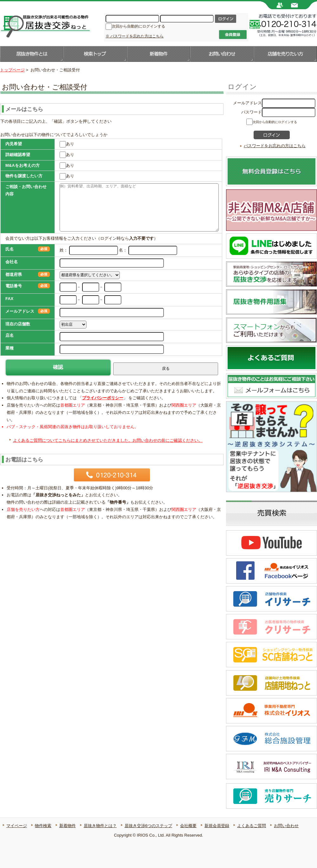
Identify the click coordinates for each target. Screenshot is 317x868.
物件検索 (43, 826)
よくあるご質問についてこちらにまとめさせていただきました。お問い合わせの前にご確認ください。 (108, 440)
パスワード (252, 112)
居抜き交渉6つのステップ (148, 826)
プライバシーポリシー (103, 398)
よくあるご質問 (252, 826)
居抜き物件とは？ (100, 826)
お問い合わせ (222, 54)
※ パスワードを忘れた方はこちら (135, 36)
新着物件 (158, 54)
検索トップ (95, 54)
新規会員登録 (217, 826)
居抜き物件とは (32, 54)
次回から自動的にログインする (139, 26)
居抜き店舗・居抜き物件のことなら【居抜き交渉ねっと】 (45, 26)
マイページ (17, 826)
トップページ (12, 70)
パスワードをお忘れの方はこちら (275, 146)
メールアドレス (247, 103)
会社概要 (188, 826)
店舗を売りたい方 (285, 54)
